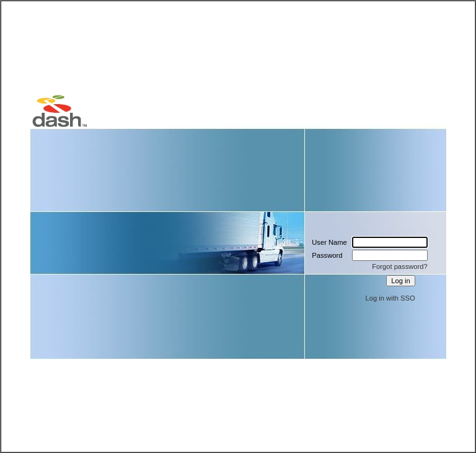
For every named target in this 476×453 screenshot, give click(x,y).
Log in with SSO (390, 298)
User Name (329, 242)
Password (327, 255)
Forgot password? (400, 266)
